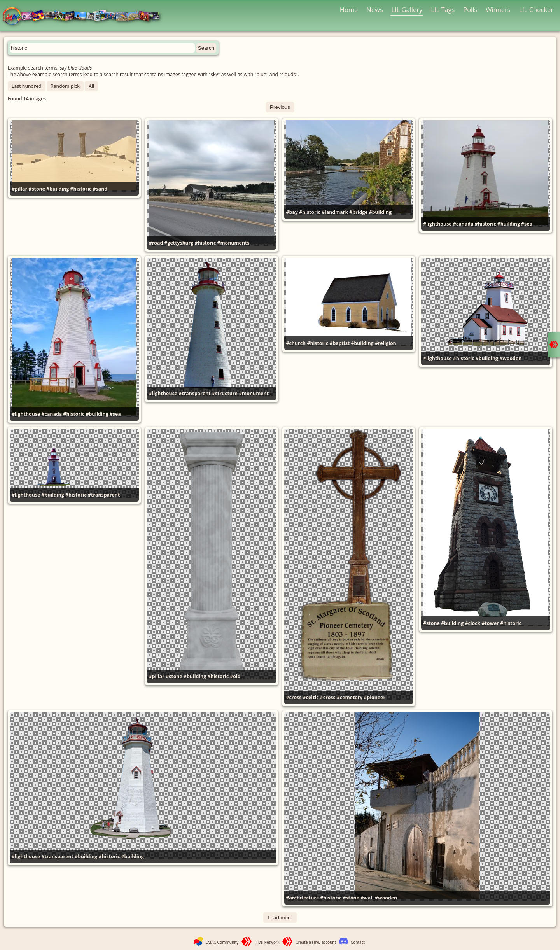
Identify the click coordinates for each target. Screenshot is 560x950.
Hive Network (267, 942)
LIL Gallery (407, 10)
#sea (527, 224)
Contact (358, 942)
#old (235, 676)
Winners (498, 10)
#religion (386, 343)
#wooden (510, 358)
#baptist (339, 343)
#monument (254, 393)
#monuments (233, 243)
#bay (292, 212)
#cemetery (350, 697)
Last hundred (27, 86)
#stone (37, 189)
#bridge (358, 212)
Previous (280, 107)
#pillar (19, 189)
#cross (294, 697)
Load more (280, 918)
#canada (463, 224)
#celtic (311, 697)
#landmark (335, 212)
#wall (367, 898)
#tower (490, 623)
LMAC (85, 17)
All (91, 86)
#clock (472, 623)
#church (296, 343)
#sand (100, 189)
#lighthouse (437, 224)
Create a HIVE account (316, 942)
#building (58, 189)
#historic (81, 189)
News (374, 10)
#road (156, 243)
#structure (225, 393)
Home (349, 10)
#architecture (303, 898)
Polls (470, 10)
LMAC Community (222, 942)
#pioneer (374, 697)
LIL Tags (443, 10)
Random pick (65, 86)
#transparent (194, 393)
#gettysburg (179, 243)
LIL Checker (536, 10)
